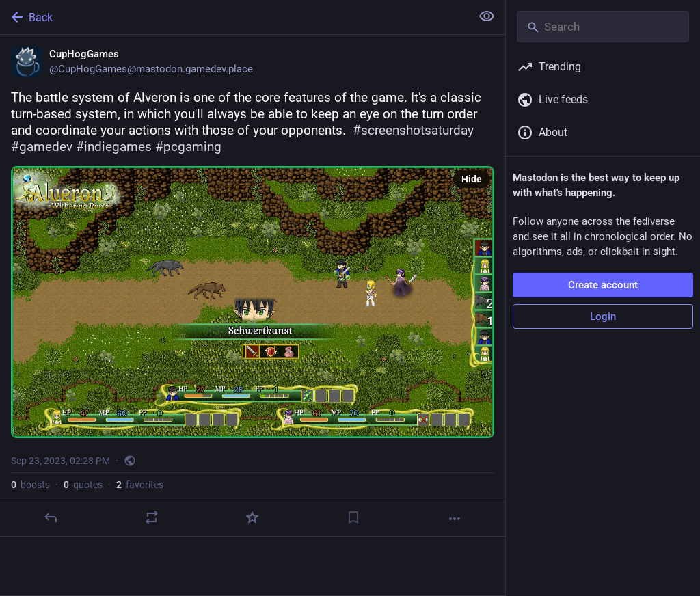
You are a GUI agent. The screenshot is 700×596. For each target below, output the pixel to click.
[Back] (234, 17)
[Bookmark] (353, 517)
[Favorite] (252, 517)
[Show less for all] (487, 16)
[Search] (603, 27)
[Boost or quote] (152, 517)
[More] (455, 519)
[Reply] (51, 517)
